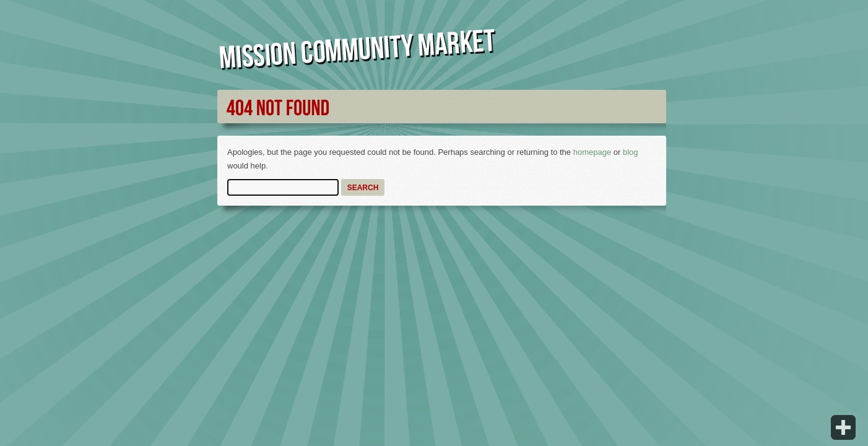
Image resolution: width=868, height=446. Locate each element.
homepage (592, 152)
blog (631, 152)
